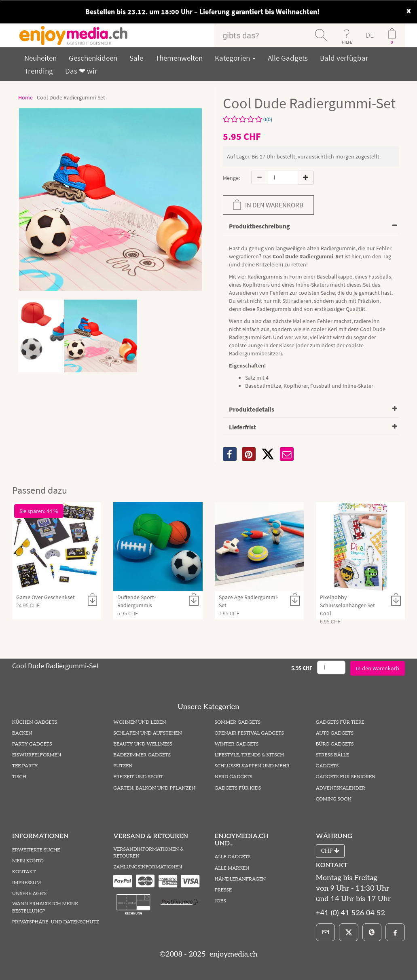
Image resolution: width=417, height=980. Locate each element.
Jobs (221, 901)
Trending (39, 71)
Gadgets (327, 766)
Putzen (123, 766)
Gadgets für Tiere (340, 722)
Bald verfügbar (344, 58)
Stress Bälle (332, 755)
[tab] (311, 227)
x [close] (409, 10)
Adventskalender (341, 788)
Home (25, 97)
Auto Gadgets (335, 733)
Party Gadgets (32, 744)
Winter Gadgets (237, 744)
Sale (136, 58)
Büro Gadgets (335, 744)
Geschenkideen (93, 58)
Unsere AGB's (29, 894)
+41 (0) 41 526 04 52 (350, 913)
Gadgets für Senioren (346, 777)
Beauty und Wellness (143, 744)
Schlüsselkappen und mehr (252, 766)
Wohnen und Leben (140, 722)
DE (370, 35)
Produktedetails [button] (252, 409)
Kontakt (24, 872)
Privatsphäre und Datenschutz (56, 922)
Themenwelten (179, 58)
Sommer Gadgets (238, 722)
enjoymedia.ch (232, 954)
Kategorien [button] (235, 58)
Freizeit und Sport (138, 777)
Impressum (26, 883)
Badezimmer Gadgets (142, 755)
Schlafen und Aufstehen (147, 733)
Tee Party (25, 766)
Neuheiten (40, 58)
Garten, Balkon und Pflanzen (154, 788)
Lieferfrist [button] (242, 427)
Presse (223, 890)
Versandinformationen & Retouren (148, 853)
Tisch (19, 777)
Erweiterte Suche (36, 850)
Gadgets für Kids (238, 788)
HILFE (347, 42)
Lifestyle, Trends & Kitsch (250, 755)
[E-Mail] (326, 932)
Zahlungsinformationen (148, 867)
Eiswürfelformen (37, 755)
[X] (268, 454)
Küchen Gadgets (35, 722)
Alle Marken (232, 868)
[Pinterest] (372, 932)
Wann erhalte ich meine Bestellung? (45, 907)
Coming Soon (334, 799)
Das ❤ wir (81, 71)
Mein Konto (28, 861)
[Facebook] (395, 932)
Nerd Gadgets (234, 777)
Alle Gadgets (288, 58)
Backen (22, 733)
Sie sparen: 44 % (39, 511)
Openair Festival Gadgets (249, 733)
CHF (330, 851)
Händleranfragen (240, 879)
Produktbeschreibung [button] (259, 226)
